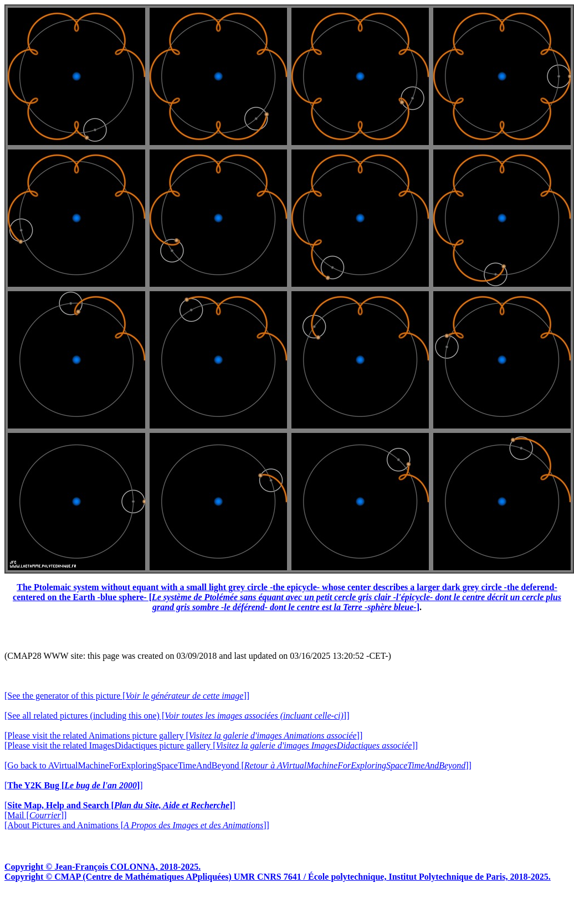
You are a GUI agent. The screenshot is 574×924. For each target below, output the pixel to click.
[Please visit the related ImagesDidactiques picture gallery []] (211, 745)
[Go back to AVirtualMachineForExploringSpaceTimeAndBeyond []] (238, 765)
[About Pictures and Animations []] (137, 825)
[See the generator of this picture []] (127, 696)
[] (74, 785)
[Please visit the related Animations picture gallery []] (183, 735)
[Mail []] (35, 815)
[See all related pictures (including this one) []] (177, 716)
